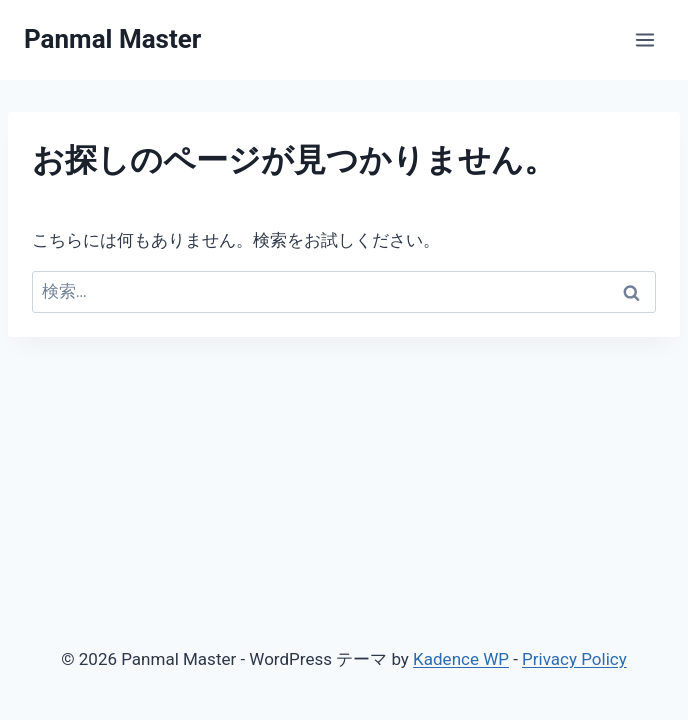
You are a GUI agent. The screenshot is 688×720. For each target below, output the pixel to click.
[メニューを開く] (644, 39)
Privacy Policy (574, 659)
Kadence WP (461, 659)
